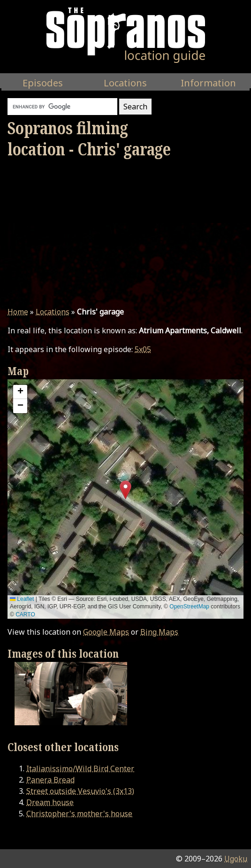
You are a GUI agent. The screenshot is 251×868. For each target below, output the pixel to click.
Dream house (50, 802)
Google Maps (106, 632)
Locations (53, 312)
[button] (125, 490)
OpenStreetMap (189, 607)
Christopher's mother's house (79, 814)
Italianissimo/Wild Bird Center (80, 768)
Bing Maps (159, 632)
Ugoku (236, 859)
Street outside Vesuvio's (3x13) (80, 791)
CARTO (25, 615)
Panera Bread (50, 780)
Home (18, 312)
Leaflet (22, 599)
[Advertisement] (125, 233)
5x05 (143, 349)
